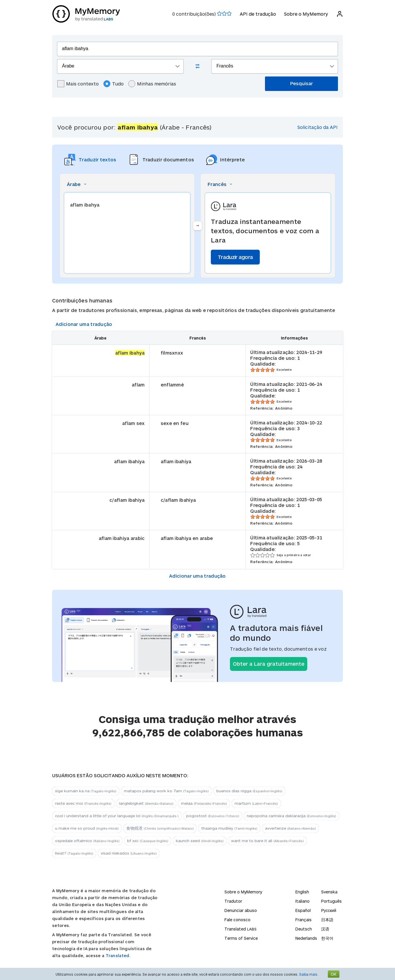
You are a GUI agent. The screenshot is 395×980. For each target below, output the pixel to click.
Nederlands (306, 938)
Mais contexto (78, 84)
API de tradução (258, 14)
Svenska (329, 892)
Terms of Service (241, 938)
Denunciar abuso (241, 910)
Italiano (302, 901)
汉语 (325, 929)
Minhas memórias (152, 84)
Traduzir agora (235, 257)
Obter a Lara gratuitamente (269, 664)
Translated (241, 929)
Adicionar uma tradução (84, 324)
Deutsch (304, 929)
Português (331, 901)
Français (303, 920)
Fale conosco (237, 920)
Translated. (118, 956)
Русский (329, 910)
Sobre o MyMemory (306, 14)
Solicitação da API (318, 127)
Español (303, 910)
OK (334, 974)
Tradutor (233, 901)
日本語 (327, 920)
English (302, 892)
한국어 (327, 938)
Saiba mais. (309, 974)
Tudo (114, 84)
